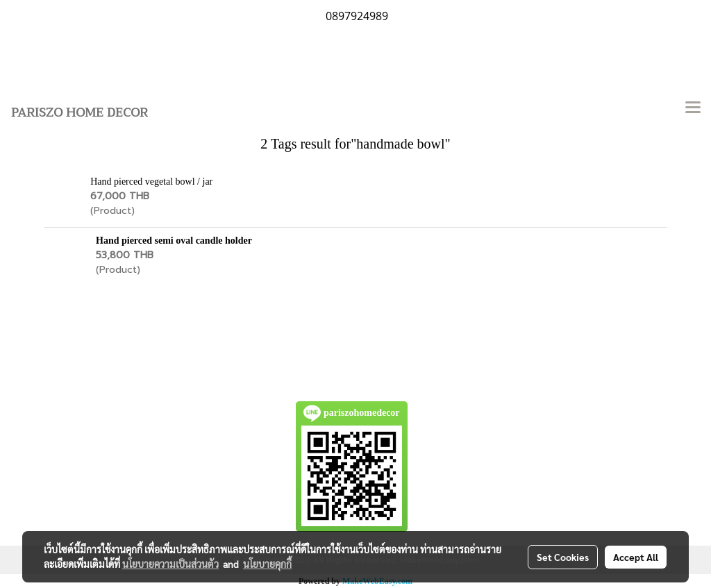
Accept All (636, 557)
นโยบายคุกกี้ (267, 564)
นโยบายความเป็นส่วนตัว (170, 564)
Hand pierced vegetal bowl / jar (151, 182)
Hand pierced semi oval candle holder (174, 241)
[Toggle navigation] (693, 108)
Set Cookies (563, 557)
